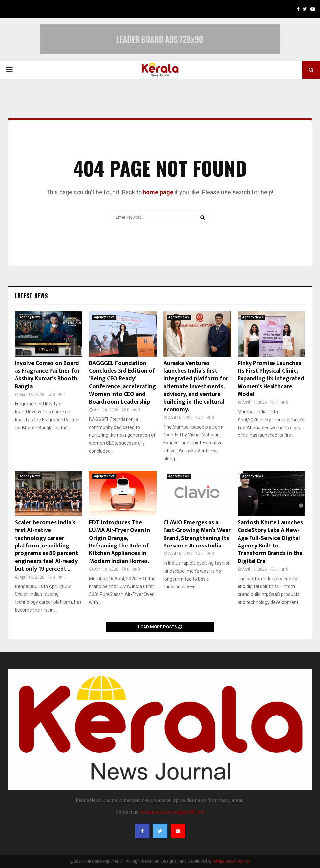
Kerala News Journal (232, 861)
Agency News (30, 317)
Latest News (31, 296)
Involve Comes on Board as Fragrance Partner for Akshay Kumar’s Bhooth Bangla (47, 375)
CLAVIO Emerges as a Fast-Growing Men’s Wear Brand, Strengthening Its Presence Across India (197, 534)
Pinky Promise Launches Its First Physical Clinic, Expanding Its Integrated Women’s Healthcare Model (271, 379)
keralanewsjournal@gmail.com (172, 812)
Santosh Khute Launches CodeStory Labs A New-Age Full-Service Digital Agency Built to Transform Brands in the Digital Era (270, 542)
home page (158, 192)
